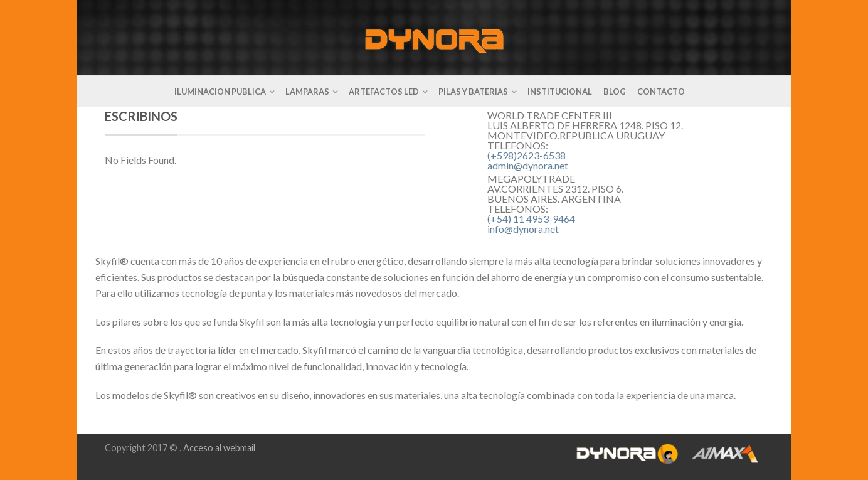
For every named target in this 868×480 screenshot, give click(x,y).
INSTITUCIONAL (560, 92)
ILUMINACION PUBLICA (220, 92)
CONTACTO (661, 92)
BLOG (615, 92)
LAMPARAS (307, 92)
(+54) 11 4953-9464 (531, 219)
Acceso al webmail (219, 448)
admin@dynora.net (528, 165)
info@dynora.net (523, 229)
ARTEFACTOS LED (384, 92)
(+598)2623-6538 (527, 155)
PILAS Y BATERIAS (473, 92)
